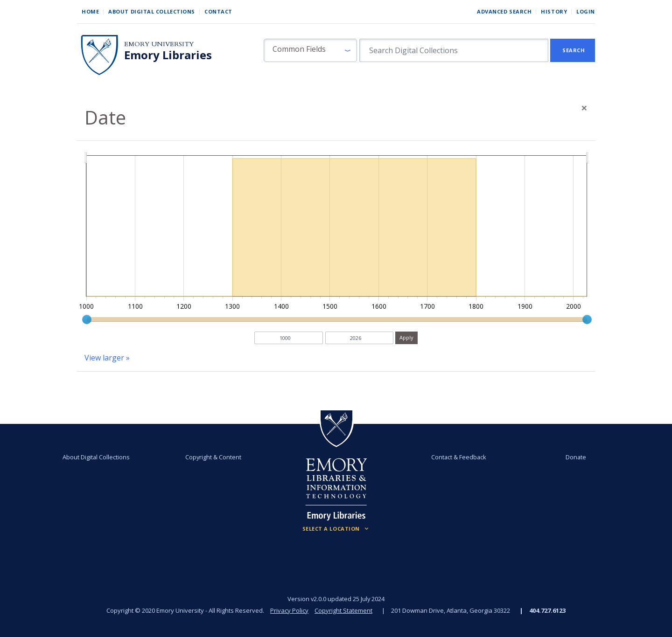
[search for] (454, 50)
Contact (218, 11)
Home (90, 11)
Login (586, 11)
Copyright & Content (213, 457)
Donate (576, 457)
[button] (310, 50)
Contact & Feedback (459, 457)
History (554, 11)
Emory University (159, 44)
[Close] (584, 108)
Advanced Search (504, 11)
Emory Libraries (168, 55)
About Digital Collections (152, 11)
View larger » (107, 358)
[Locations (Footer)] (336, 529)
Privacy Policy (289, 610)
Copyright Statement (343, 610)
